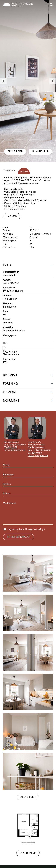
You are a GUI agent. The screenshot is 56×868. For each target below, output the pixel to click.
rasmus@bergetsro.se (15, 450)
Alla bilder (15, 151)
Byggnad (10, 375)
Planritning (40, 151)
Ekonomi (10, 392)
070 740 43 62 (11, 447)
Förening (10, 384)
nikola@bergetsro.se (38, 455)
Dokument (11, 401)
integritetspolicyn (36, 529)
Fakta (7, 265)
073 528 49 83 (35, 453)
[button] (3, 81)
